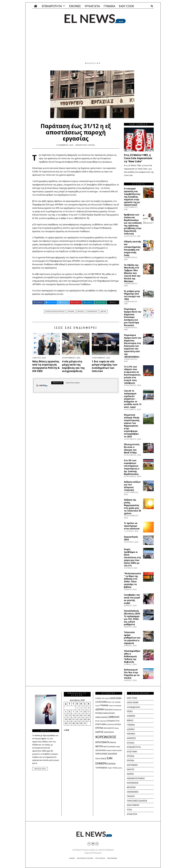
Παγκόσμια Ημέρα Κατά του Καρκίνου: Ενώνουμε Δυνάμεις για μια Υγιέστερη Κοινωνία (133, 317)
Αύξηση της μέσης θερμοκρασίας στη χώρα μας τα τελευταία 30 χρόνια (132, 506)
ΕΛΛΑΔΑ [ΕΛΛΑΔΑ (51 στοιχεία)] (99, 713)
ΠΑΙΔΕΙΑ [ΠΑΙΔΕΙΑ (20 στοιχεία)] (109, 750)
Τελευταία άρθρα (73, 383)
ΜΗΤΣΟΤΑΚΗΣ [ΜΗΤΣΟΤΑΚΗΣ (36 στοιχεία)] (110, 747)
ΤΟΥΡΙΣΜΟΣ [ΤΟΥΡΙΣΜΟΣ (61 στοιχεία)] (101, 768)
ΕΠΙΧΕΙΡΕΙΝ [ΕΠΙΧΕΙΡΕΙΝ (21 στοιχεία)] (110, 724)
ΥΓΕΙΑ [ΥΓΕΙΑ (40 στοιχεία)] (115, 768)
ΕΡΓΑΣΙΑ (92, 145)
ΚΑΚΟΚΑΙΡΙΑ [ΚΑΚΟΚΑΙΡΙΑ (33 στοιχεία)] (109, 732)
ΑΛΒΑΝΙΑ (131, 716)
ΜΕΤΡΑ (104, 311)
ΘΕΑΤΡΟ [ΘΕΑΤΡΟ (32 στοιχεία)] (111, 728)
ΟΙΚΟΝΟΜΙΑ (133, 790)
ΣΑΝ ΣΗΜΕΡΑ (133, 803)
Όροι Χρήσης (100, 856)
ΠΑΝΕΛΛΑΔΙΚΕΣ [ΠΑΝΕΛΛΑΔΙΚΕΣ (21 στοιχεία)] (117, 750)
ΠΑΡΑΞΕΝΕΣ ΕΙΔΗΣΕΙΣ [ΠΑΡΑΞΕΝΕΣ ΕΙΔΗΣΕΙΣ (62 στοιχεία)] (106, 754)
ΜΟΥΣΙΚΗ (131, 786)
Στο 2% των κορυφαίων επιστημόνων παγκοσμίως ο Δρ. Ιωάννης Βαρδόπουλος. (132, 467)
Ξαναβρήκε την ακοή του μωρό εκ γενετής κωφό (132, 599)
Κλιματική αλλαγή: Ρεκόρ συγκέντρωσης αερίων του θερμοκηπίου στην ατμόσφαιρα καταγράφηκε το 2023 (132, 426)
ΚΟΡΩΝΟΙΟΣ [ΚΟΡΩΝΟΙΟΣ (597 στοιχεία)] (106, 737)
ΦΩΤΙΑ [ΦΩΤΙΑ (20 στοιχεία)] (120, 768)
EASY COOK (127, 6)
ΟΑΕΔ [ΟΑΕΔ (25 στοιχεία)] (118, 747)
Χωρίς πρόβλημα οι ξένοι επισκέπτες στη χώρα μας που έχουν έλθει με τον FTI (132, 557)
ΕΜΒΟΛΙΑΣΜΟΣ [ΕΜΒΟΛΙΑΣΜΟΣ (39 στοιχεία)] (102, 717)
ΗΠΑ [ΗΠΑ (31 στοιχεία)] (105, 728)
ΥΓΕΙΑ (129, 808)
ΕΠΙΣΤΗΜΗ (132, 751)
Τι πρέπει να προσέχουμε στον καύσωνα (132, 526)
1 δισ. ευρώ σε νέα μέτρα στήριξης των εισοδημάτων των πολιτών (105, 366)
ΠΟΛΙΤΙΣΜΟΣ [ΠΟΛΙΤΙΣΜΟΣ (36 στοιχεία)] (101, 759)
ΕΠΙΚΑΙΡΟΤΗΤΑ (52, 6)
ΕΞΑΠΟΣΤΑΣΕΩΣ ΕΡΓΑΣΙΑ (55, 311)
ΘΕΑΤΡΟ (131, 768)
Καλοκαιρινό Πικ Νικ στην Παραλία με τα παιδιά (132, 674)
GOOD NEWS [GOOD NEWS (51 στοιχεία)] (116, 698)
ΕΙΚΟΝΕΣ (75, 6)
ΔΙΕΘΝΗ (131, 729)
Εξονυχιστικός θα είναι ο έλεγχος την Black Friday (132, 448)
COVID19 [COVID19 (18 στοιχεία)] (107, 698)
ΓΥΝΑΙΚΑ (109, 6)
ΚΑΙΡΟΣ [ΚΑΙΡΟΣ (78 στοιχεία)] (99, 732)
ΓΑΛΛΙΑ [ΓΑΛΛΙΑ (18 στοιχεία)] (97, 706)
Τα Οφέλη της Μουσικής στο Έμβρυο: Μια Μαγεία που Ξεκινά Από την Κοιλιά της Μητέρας (132, 273)
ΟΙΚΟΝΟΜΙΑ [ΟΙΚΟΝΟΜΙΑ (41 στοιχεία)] (101, 750)
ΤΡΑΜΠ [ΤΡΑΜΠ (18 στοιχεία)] (110, 768)
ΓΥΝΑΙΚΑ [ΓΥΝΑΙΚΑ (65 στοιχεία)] (104, 705)
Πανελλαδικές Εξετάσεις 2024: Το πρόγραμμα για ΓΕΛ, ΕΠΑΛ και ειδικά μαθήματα (132, 618)
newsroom (57, 383)
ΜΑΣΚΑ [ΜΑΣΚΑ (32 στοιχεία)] (113, 742)
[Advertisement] (93, 44)
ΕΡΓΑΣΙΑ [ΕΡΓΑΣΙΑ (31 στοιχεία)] (118, 724)
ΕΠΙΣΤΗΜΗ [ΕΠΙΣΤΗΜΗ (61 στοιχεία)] (101, 724)
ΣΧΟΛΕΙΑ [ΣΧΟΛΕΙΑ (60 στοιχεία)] (111, 764)
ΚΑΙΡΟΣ (130, 773)
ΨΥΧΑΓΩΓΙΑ (92, 6)
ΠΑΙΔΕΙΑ (131, 795)
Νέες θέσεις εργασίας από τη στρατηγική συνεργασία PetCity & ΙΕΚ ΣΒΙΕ (46, 366)
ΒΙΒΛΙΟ (130, 720)
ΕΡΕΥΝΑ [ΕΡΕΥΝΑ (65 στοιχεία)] (99, 728)
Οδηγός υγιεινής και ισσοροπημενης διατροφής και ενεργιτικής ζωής (133, 248)
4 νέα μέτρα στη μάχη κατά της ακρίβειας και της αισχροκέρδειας (73, 366)
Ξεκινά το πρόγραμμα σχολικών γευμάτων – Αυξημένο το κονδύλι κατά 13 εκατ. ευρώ (133, 399)
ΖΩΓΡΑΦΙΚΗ (132, 764)
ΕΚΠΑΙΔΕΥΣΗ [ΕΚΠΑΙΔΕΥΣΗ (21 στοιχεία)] (117, 710)
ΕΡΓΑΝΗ (71, 311)
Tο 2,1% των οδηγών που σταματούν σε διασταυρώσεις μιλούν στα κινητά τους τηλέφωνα (132, 375)
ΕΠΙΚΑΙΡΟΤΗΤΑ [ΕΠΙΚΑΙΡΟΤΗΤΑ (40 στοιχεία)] (113, 721)
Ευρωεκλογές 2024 (131, 538)
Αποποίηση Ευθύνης (85, 856)
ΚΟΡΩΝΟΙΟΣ (92, 311)
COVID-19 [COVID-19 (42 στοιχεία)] (100, 698)
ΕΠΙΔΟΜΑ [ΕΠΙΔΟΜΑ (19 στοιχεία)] (103, 721)
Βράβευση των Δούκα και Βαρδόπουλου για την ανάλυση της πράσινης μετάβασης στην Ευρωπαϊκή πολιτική (133, 224)
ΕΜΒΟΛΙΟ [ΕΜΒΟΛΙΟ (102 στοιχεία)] (114, 717)
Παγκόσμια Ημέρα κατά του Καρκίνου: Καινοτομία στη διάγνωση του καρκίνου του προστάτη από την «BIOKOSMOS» (133, 346)
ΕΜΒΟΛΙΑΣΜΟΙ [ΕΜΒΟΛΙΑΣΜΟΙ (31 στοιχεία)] (109, 713)
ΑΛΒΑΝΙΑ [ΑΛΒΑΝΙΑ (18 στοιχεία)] (118, 702)
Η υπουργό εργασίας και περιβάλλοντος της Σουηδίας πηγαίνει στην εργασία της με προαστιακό (132, 197)
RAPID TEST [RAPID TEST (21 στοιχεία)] (111, 702)
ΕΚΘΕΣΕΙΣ (131, 737)
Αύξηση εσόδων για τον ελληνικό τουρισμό (132, 486)
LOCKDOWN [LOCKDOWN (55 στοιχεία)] (101, 702)
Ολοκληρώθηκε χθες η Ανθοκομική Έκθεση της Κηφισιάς (132, 656)
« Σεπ (66, 730)
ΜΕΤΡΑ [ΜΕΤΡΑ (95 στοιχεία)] (99, 746)
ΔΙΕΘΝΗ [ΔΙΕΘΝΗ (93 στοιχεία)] (100, 709)
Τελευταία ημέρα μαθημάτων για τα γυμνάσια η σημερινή (132, 638)
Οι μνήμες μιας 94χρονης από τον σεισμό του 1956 (132, 295)
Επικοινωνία (112, 856)
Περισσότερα (40, 769)
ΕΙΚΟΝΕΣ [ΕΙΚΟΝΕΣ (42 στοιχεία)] (109, 709)
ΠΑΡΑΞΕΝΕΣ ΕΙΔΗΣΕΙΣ (137, 799)
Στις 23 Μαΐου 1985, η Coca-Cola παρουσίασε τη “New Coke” (138, 158)
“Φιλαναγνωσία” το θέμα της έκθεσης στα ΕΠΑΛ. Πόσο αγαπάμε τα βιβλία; (132, 580)
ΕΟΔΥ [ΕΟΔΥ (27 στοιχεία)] (97, 721)
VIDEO (130, 711)
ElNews (72, 856)
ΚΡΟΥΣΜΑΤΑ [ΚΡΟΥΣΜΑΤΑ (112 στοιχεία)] (102, 742)
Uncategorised (133, 707)
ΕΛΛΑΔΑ (131, 742)
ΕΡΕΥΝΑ (130, 759)
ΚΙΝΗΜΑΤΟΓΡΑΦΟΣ (136, 777)
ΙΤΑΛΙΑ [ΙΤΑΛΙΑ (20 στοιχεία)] (117, 728)
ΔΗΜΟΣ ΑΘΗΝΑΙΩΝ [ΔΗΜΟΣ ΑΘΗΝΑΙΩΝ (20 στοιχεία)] (115, 706)
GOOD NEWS (133, 702)
